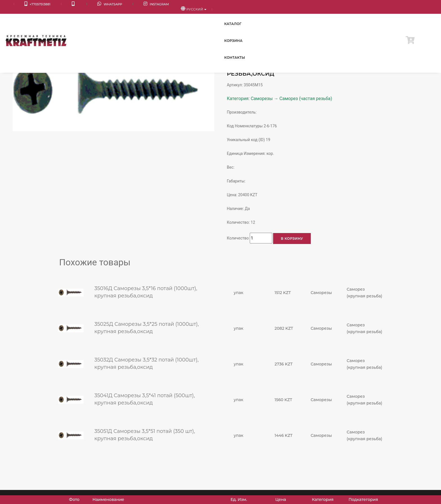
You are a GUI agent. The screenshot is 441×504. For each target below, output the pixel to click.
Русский (416, 4)
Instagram (114, 4)
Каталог (323, 17)
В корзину (292, 239)
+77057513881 (27, 4)
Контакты (383, 17)
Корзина (353, 17)
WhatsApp (78, 4)
